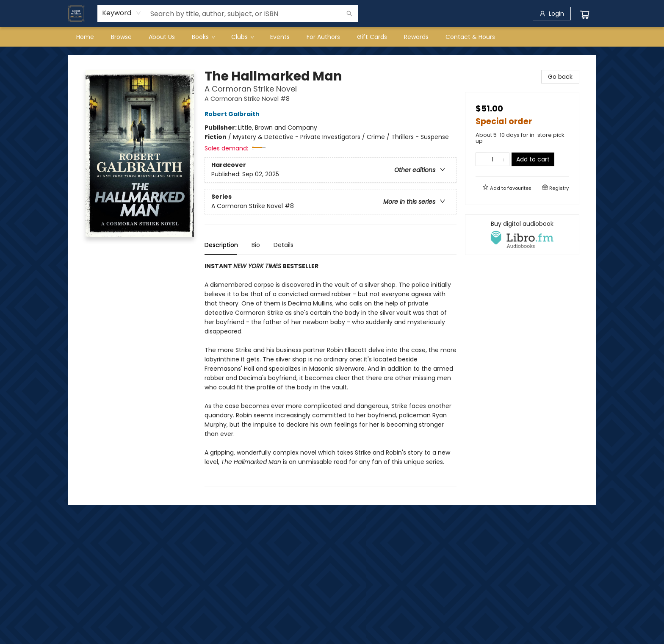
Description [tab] (221, 245)
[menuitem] (85, 37)
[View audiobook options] (522, 235)
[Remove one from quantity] (481, 159)
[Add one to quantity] (504, 159)
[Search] (349, 14)
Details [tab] (284, 245)
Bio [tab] (256, 245)
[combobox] (122, 13)
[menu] (332, 37)
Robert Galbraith (233, 114)
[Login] (552, 14)
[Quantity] (492, 159)
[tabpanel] (331, 374)
